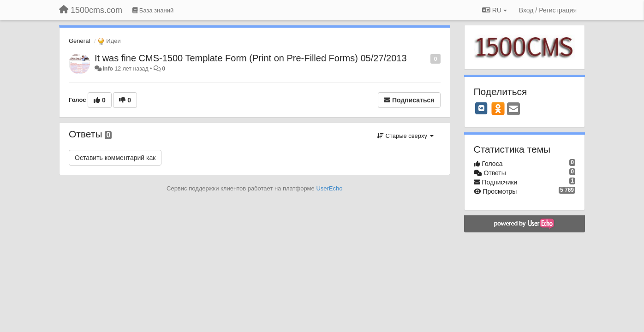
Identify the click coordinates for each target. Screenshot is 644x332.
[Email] (513, 110)
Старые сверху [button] (405, 136)
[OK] (498, 108)
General (79, 41)
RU (495, 10)
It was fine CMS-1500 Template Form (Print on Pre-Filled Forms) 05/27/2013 (251, 58)
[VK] (482, 108)
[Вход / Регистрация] (548, 10)
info (108, 69)
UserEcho (329, 188)
